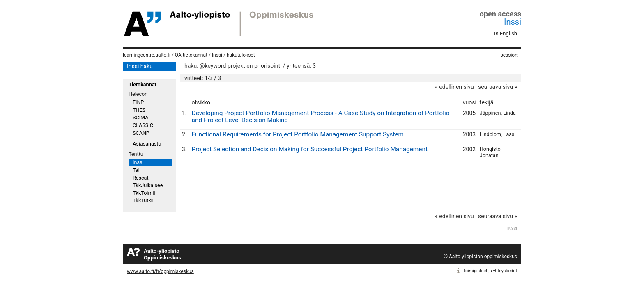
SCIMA (140, 117)
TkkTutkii (143, 200)
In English (506, 34)
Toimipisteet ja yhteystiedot (490, 271)
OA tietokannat (191, 55)
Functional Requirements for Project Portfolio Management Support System (298, 134)
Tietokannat (143, 84)
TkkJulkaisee (148, 185)
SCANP (141, 133)
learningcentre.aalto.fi (147, 55)
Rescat (141, 178)
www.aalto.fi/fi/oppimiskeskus (160, 271)
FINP (138, 102)
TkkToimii (144, 193)
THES (139, 110)
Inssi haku (140, 66)
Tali (137, 170)
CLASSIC (143, 125)
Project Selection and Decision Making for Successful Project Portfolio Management (310, 149)
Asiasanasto (147, 144)
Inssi (513, 22)
